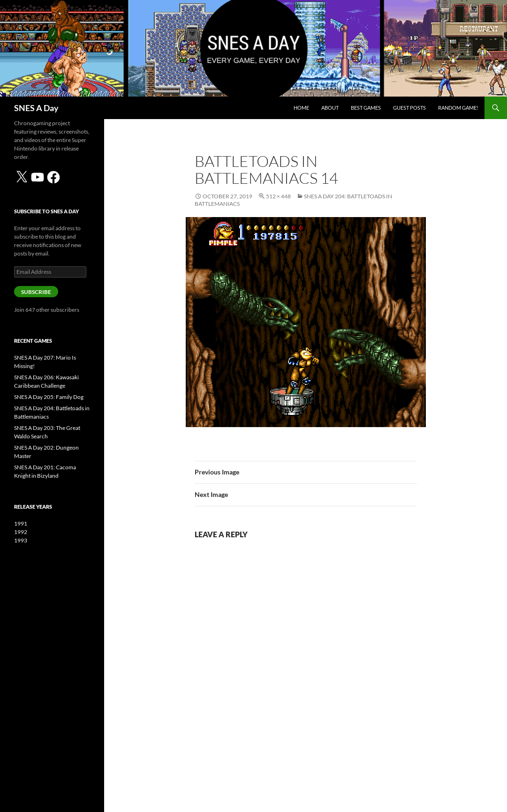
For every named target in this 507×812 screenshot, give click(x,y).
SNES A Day (36, 108)
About (330, 108)
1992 (21, 532)
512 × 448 (278, 196)
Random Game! (458, 108)
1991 (21, 523)
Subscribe (36, 292)
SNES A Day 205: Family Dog (49, 397)
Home (301, 108)
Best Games (366, 108)
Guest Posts (409, 108)
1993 (21, 540)
